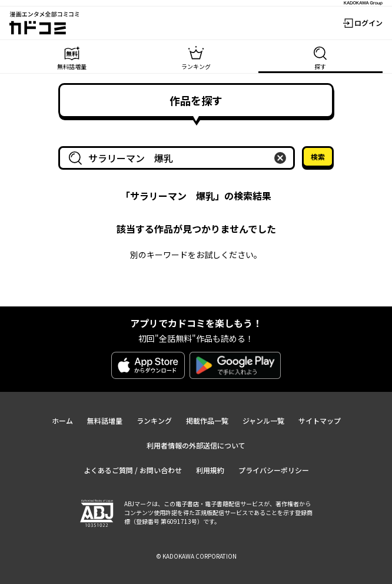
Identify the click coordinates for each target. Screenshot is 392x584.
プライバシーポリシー (274, 470)
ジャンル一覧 (263, 420)
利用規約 (210, 470)
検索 (318, 156)
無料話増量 (105, 420)
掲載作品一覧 (207, 420)
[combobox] (179, 158)
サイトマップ (320, 420)
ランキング (154, 420)
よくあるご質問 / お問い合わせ (133, 470)
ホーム (62, 420)
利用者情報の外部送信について (196, 445)
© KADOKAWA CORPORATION (196, 556)
